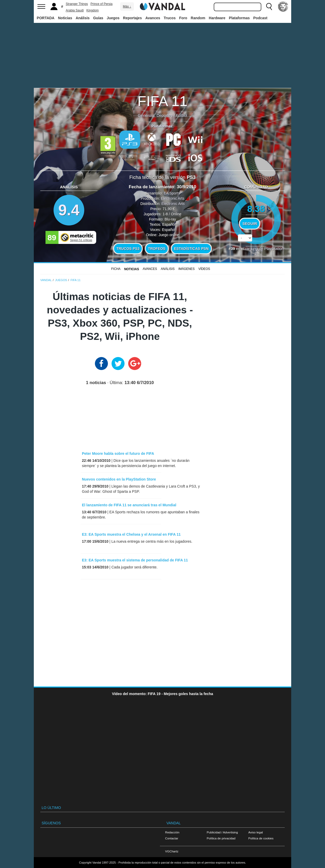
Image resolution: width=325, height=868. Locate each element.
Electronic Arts (173, 198)
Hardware (217, 18)
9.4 (69, 210)
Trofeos (157, 249)
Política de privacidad (221, 838)
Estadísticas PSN (191, 249)
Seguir (250, 224)
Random (198, 18)
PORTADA (45, 18)
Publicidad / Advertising (222, 832)
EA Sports (172, 193)
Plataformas (239, 18)
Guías (98, 18)
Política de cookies (261, 838)
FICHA (116, 269)
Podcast (260, 18)
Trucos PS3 (128, 249)
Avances (153, 18)
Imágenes (187, 269)
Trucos (170, 18)
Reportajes (132, 18)
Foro (183, 18)
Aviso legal (256, 832)
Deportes (165, 115)
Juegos (113, 18)
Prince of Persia (102, 4)
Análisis (83, 18)
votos (256, 250)
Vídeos (204, 269)
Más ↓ (127, 7)
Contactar (172, 838)
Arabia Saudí (75, 10)
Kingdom (92, 10)
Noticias (65, 18)
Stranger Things (77, 4)
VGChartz (172, 851)
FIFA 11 (163, 101)
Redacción (172, 832)
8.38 (256, 209)
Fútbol (182, 115)
